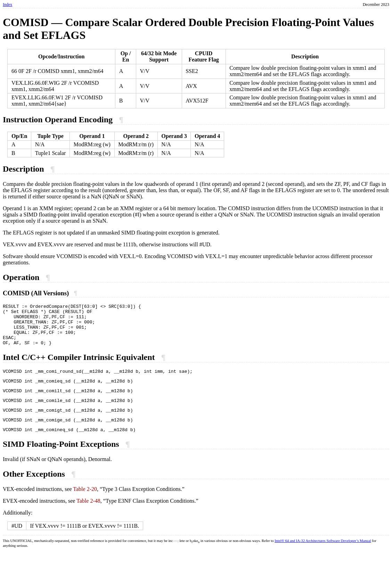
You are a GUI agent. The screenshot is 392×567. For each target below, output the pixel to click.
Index (7, 5)
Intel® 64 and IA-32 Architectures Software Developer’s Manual (323, 556)
